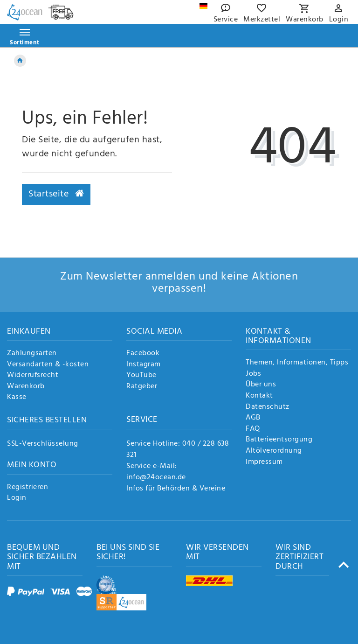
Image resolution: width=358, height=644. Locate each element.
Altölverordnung (274, 451)
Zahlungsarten (32, 354)
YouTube (141, 376)
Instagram (144, 365)
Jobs (253, 374)
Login (17, 498)
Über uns (261, 385)
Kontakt (259, 396)
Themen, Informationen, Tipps (297, 363)
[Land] (203, 6)
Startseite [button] (56, 194)
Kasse (17, 398)
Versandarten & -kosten (48, 365)
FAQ (253, 429)
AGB (253, 418)
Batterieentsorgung (279, 440)
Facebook (143, 354)
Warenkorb (26, 387)
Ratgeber (142, 387)
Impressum (264, 462)
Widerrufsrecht (33, 376)
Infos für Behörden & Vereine (176, 489)
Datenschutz (268, 407)
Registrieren (28, 488)
